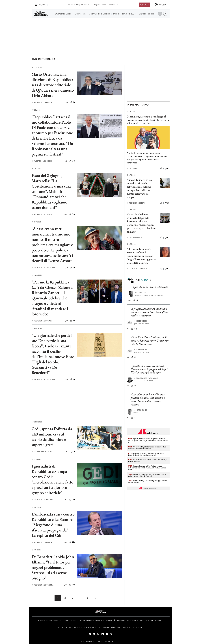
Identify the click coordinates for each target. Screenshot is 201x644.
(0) (72, 268)
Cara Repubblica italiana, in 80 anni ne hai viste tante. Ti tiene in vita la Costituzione (150, 341)
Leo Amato (133, 168)
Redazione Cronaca (42, 102)
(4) (72, 321)
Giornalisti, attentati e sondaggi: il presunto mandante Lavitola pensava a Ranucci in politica (148, 120)
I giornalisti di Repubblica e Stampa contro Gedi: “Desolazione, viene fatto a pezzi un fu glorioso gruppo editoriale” (52, 479)
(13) (72, 161)
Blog (78, 5)
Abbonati (145, 5)
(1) (73, 452)
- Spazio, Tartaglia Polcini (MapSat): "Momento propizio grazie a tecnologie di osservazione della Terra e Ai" (148, 441)
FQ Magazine (96, 5)
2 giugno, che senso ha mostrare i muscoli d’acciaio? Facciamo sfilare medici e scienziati (150, 312)
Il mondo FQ (113, 5)
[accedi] (160, 5)
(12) (72, 500)
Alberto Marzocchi (42, 161)
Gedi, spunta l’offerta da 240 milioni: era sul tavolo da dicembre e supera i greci (52, 437)
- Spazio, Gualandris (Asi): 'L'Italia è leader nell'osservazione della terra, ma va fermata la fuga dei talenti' (147, 468)
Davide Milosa (134, 238)
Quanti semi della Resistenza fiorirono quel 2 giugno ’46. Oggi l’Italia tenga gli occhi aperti (149, 369)
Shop (104, 5)
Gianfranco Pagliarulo (146, 378)
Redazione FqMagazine (43, 268)
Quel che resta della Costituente (150, 287)
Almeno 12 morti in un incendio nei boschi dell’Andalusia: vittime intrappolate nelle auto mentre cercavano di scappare (139, 188)
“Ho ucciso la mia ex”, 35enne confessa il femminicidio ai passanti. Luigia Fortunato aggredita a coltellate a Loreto (141, 256)
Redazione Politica (42, 214)
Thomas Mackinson (42, 452)
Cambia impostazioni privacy (91, 620)
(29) (72, 585)
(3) (72, 102)
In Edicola (71, 5)
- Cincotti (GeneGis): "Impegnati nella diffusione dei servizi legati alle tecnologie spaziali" (147, 454)
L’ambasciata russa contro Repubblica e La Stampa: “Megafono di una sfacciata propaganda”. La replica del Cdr (53, 525)
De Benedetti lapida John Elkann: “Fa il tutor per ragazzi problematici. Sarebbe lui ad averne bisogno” (53, 567)
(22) (72, 542)
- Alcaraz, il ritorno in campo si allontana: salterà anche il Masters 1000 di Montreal (147, 475)
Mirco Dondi (141, 410)
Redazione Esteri (136, 203)
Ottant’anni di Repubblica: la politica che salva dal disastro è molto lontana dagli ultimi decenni (148, 399)
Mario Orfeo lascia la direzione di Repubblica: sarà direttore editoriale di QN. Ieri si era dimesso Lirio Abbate (53, 85)
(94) (72, 214)
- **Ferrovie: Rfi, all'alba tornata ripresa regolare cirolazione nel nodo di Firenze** (147, 448)
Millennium (85, 5)
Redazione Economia (43, 500)
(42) (134, 329)
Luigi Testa (141, 293)
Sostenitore (140, 321)
